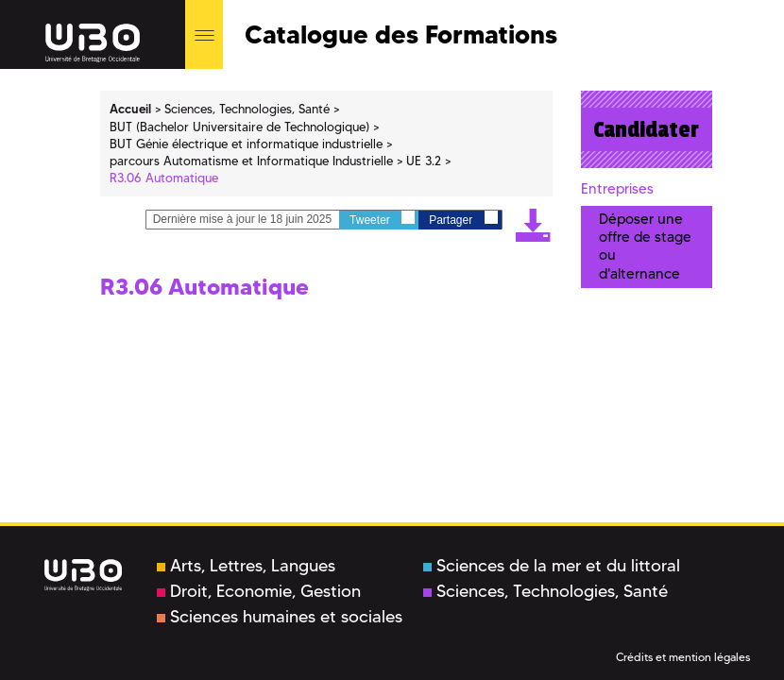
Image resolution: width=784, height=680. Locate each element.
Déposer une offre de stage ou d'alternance (645, 246)
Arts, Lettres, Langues (246, 566)
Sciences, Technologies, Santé (545, 591)
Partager (463, 219)
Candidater (646, 129)
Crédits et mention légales (683, 657)
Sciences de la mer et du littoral (552, 566)
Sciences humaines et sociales (280, 617)
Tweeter (382, 219)
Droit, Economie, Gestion (259, 591)
